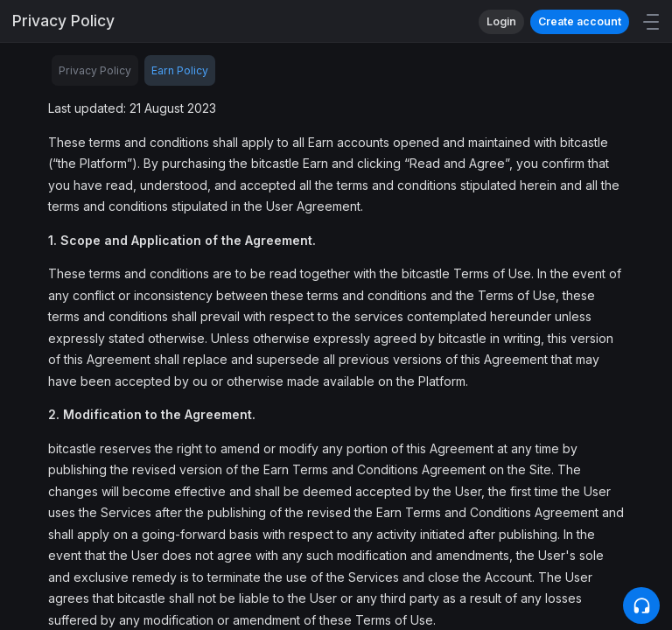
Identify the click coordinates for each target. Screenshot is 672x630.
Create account (580, 21)
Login (501, 21)
